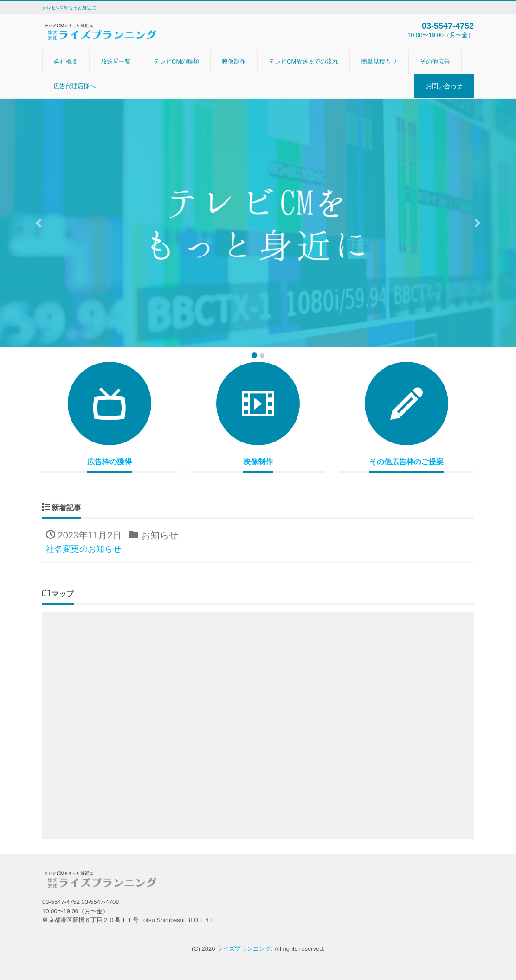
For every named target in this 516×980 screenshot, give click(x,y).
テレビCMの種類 (176, 61)
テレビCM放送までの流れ (303, 61)
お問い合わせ (444, 86)
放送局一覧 (116, 61)
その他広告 (435, 61)
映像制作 (234, 61)
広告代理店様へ (74, 86)
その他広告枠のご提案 (406, 462)
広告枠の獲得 (110, 462)
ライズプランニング (244, 949)
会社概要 (66, 61)
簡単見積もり (379, 61)
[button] (39, 223)
